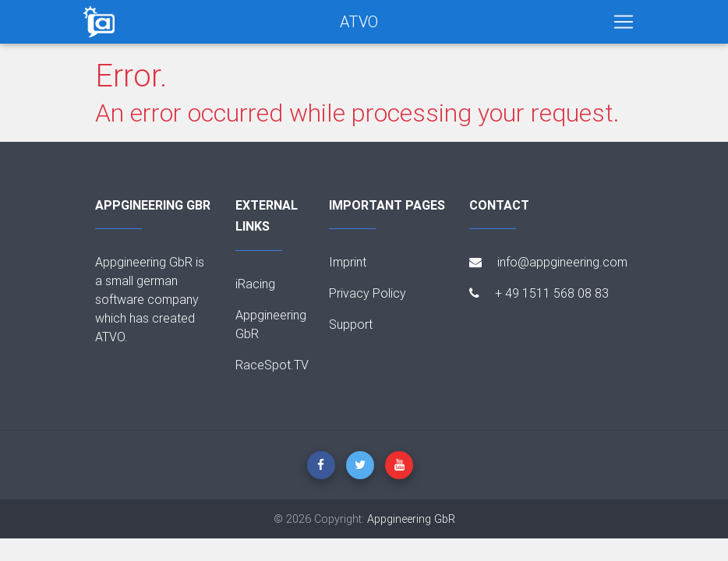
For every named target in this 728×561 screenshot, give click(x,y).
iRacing (255, 284)
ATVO (359, 21)
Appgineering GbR (411, 519)
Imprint (348, 262)
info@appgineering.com (548, 262)
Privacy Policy (368, 293)
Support (351, 324)
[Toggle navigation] (624, 22)
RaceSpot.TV (272, 365)
